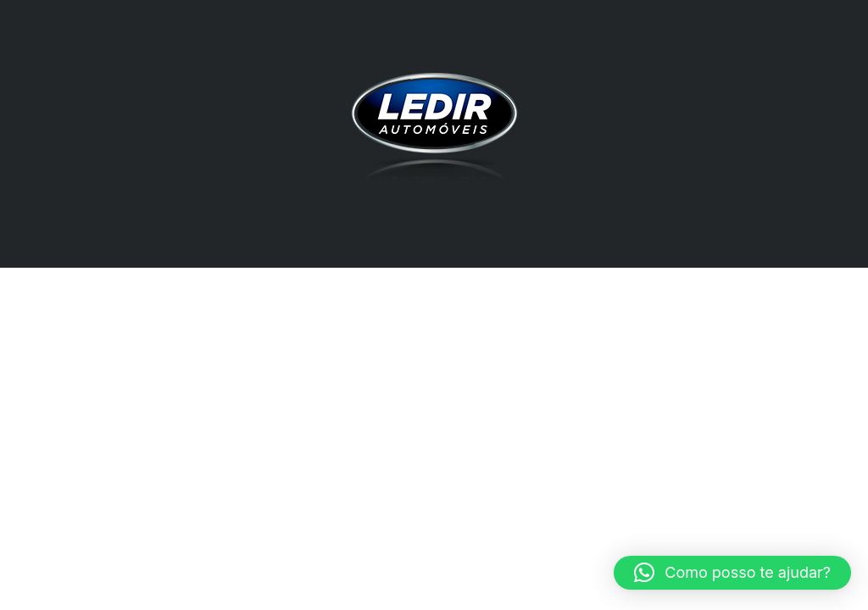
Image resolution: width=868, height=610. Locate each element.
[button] (732, 573)
